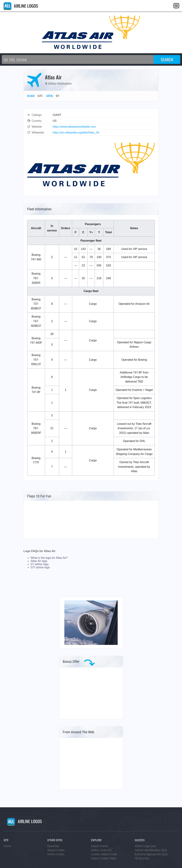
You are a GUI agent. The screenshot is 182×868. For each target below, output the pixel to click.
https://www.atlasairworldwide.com (74, 127)
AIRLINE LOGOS (21, 6)
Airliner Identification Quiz (151, 850)
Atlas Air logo (39, 561)
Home (7, 846)
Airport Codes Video (104, 858)
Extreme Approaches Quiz (151, 854)
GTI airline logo (40, 567)
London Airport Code (104, 854)
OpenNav (53, 846)
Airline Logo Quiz (146, 846)
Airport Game (99, 846)
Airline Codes (56, 854)
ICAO (31, 96)
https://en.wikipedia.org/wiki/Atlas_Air (76, 133)
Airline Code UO (101, 850)
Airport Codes (56, 850)
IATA (49, 96)
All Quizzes (142, 858)
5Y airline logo (40, 564)
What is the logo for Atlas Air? (49, 558)
